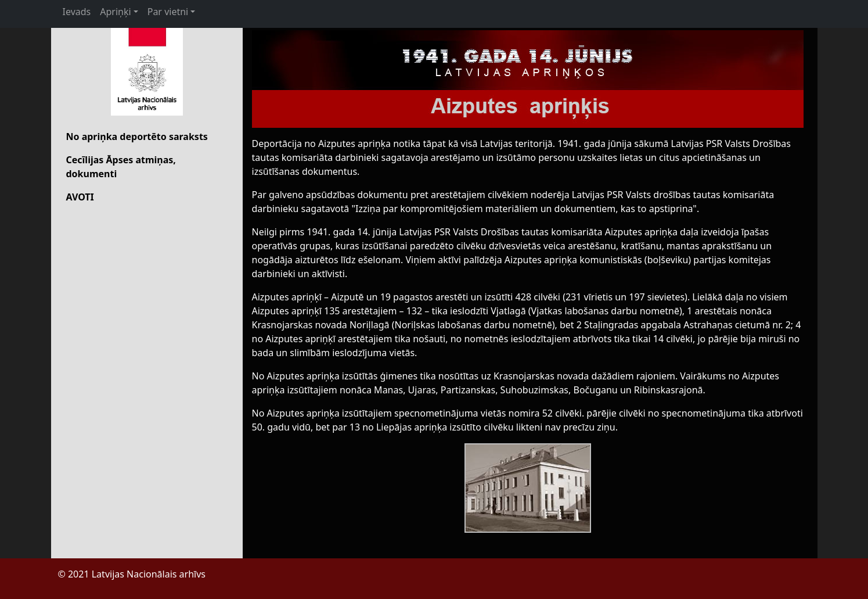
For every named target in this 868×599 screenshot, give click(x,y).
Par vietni (168, 12)
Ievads (77, 12)
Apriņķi (115, 12)
